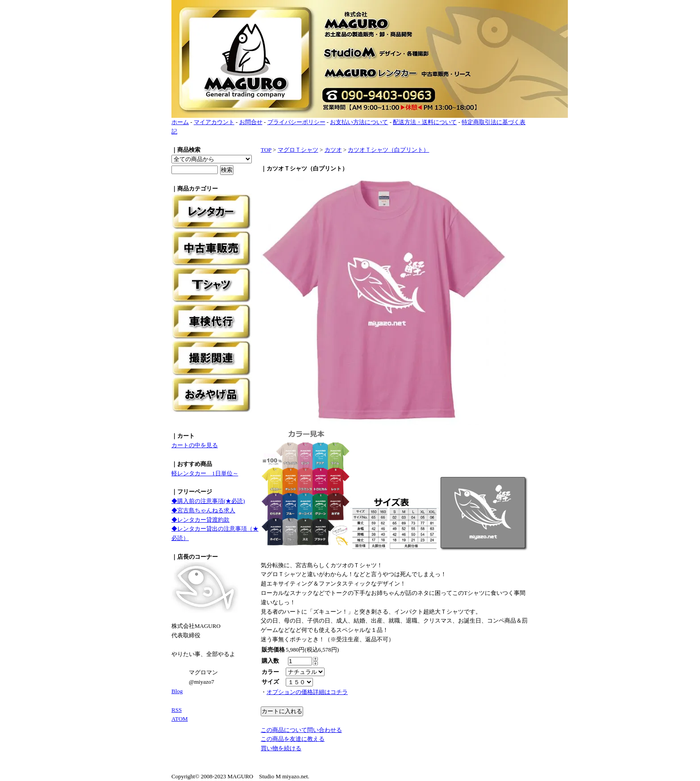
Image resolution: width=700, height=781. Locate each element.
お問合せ (251, 122)
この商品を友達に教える (293, 739)
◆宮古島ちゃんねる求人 (203, 510)
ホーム (180, 122)
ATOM (180, 719)
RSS (177, 710)
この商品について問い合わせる (301, 730)
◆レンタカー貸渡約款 (200, 520)
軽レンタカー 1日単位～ (205, 473)
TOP (266, 150)
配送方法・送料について (425, 122)
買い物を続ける (281, 748)
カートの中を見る (195, 445)
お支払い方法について (359, 122)
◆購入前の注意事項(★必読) (208, 501)
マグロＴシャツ (298, 150)
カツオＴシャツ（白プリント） (388, 150)
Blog (177, 691)
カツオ (333, 150)
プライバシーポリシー (296, 122)
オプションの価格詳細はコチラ (307, 692)
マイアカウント (214, 122)
